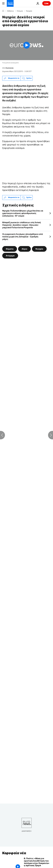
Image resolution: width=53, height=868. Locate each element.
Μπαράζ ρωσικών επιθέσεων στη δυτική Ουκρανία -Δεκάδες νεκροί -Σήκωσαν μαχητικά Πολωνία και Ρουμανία (22, 225)
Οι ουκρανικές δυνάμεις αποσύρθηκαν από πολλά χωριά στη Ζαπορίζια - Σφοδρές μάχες (23, 237)
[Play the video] (26, 45)
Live (46, 3)
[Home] (3, 11)
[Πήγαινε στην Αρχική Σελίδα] (10, 3)
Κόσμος (20, 11)
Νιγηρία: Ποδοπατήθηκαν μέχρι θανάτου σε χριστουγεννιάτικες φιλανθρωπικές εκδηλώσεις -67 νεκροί (23, 213)
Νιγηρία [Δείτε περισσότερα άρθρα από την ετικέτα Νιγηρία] (39, 249)
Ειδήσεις (10, 11)
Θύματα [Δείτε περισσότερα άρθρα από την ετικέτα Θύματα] (10, 249)
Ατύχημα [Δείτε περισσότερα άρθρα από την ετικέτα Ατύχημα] (10, 255)
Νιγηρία (29, 11)
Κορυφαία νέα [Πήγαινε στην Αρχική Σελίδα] (14, 853)
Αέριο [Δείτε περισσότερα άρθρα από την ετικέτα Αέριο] (24, 249)
